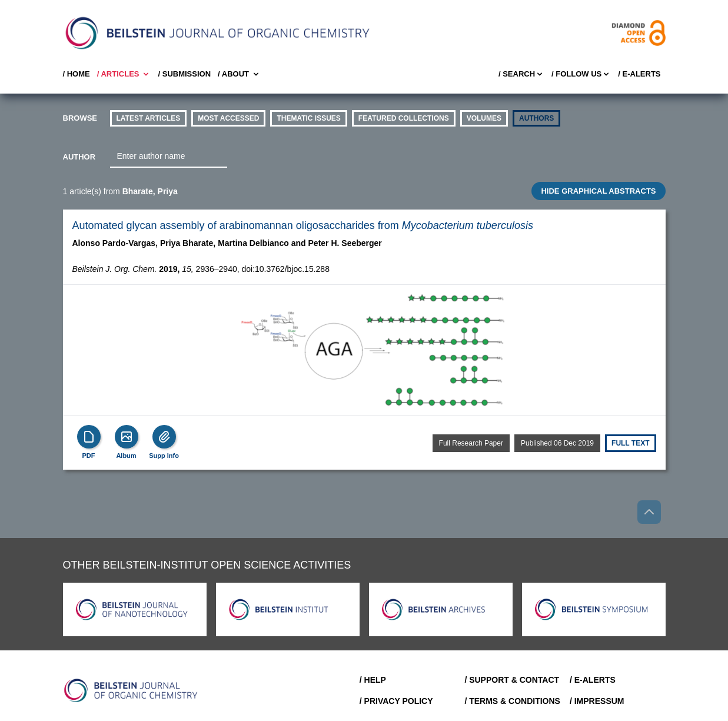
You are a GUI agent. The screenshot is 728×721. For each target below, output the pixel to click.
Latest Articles (149, 118)
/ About (239, 74)
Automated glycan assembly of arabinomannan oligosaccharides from (303, 225)
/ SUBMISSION (184, 74)
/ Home (77, 74)
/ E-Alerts (639, 74)
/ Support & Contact (512, 680)
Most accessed (228, 118)
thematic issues (308, 118)
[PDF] (89, 437)
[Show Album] (127, 437)
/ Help (373, 680)
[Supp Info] (164, 437)
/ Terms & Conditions (512, 701)
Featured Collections (404, 118)
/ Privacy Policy (396, 701)
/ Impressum (597, 701)
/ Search (521, 74)
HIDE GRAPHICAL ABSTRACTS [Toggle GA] (598, 191)
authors (536, 118)
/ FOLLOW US (581, 74)
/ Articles (124, 74)
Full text (630, 443)
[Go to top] (649, 512)
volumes (484, 118)
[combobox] (169, 157)
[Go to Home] (131, 690)
